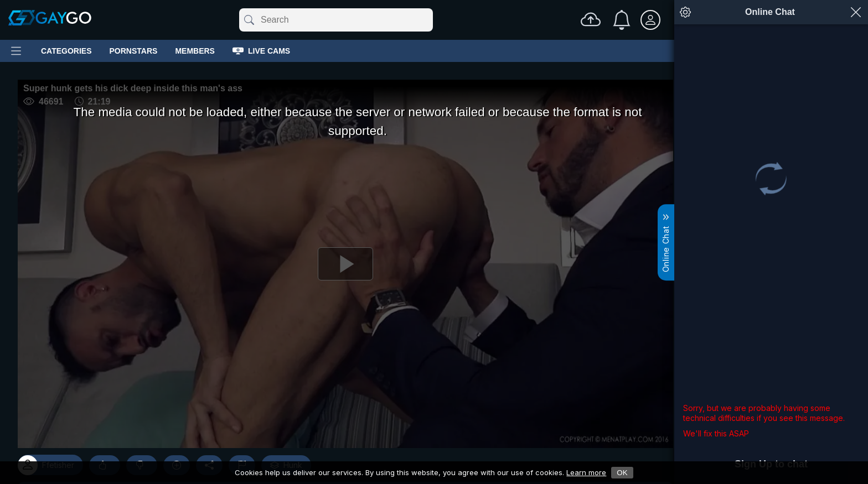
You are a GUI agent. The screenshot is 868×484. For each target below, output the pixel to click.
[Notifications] (622, 20)
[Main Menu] (16, 51)
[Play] (345, 264)
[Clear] (431, 20)
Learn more (586, 472)
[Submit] (248, 20)
